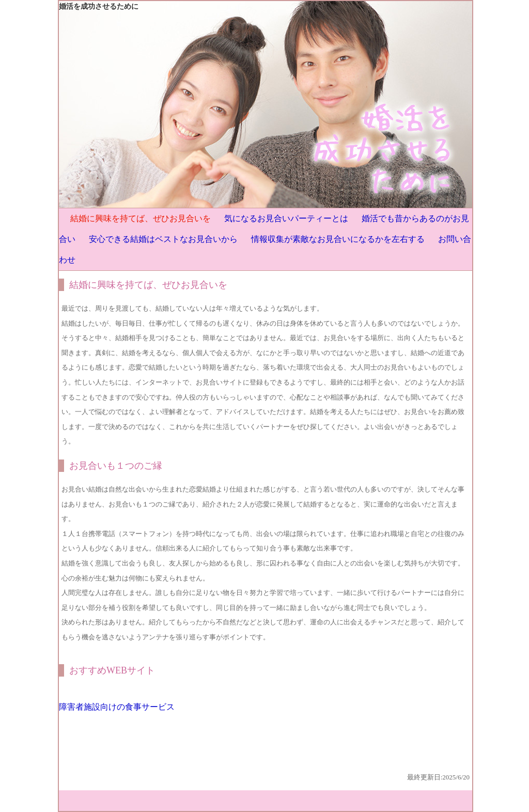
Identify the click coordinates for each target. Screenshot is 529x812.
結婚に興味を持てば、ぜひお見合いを (141, 218)
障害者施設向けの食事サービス (117, 707)
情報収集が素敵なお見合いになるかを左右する (338, 239)
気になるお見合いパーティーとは (286, 218)
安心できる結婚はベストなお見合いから (163, 239)
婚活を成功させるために (99, 6)
